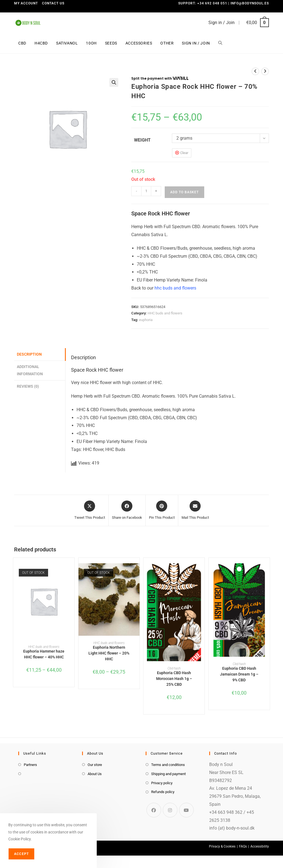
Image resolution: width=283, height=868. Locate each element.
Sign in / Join (222, 23)
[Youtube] (186, 810)
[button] (114, 82)
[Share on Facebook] (127, 510)
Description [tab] (29, 354)
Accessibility (260, 846)
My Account (26, 3)
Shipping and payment (168, 774)
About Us (95, 774)
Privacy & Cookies (222, 846)
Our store (95, 765)
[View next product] (265, 71)
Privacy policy (162, 783)
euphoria (146, 320)
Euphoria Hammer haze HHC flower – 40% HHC (44, 654)
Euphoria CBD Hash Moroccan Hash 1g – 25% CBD (174, 679)
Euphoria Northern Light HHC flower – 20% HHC (109, 653)
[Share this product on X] (90, 510)
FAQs (243, 846)
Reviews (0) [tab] (28, 386)
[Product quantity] (146, 191)
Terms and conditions (168, 765)
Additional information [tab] (30, 370)
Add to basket (184, 192)
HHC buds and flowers (165, 313)
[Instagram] (170, 810)
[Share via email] (195, 510)
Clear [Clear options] (184, 153)
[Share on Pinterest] (162, 510)
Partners (30, 765)
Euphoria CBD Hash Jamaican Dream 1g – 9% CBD (239, 674)
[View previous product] (255, 71)
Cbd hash (174, 668)
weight (142, 140)
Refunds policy (163, 792)
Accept (21, 854)
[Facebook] (154, 810)
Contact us (53, 3)
